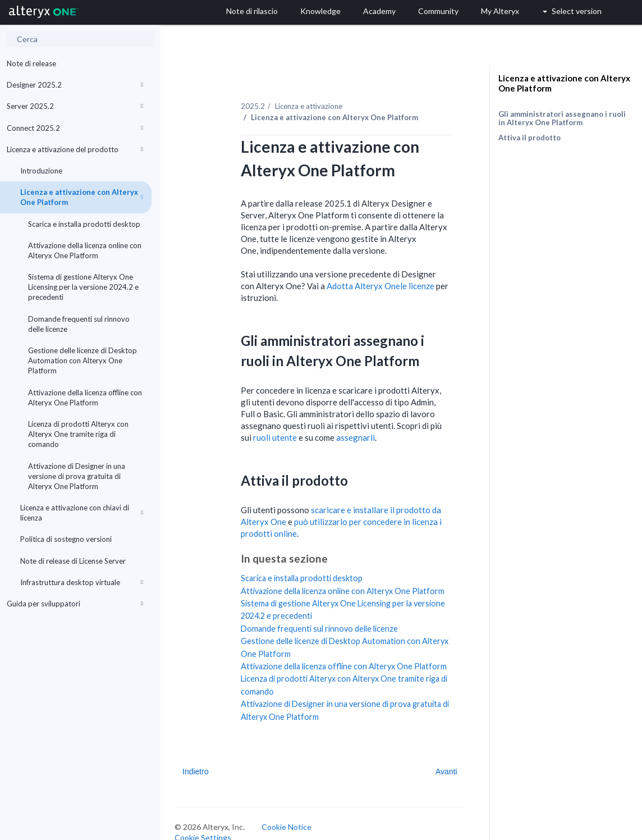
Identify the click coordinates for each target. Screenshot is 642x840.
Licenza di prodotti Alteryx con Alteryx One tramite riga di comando (78, 434)
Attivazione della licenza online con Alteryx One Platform (85, 250)
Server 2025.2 (75, 106)
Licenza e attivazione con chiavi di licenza (82, 513)
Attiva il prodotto (529, 138)
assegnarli (356, 437)
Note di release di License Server (73, 561)
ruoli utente (275, 437)
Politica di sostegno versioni (66, 539)
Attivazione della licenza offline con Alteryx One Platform (85, 398)
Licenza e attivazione (309, 106)
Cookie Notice (286, 827)
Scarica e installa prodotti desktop (84, 224)
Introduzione (41, 171)
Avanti (446, 771)
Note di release (31, 63)
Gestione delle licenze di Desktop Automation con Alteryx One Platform (82, 360)
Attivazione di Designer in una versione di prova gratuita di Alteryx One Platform (77, 476)
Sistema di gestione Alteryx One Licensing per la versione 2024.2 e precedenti (83, 287)
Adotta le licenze (380, 286)
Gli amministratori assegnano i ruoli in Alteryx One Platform (562, 118)
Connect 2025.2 (75, 128)
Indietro (196, 771)
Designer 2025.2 (75, 85)
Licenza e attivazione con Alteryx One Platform (82, 197)
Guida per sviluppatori (75, 604)
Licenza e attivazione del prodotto (75, 149)
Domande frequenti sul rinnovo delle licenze (79, 324)
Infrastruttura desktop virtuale (82, 582)
